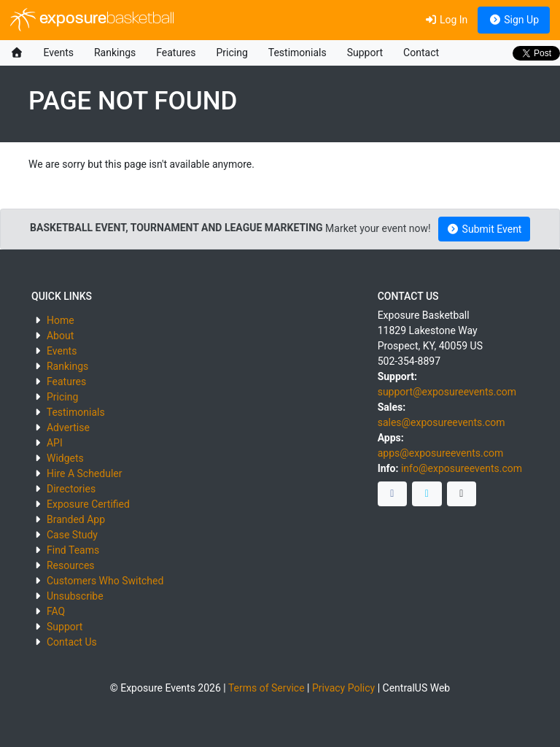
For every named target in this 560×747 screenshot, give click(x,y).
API (55, 443)
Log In (446, 20)
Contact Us (72, 642)
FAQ (56, 611)
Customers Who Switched (105, 581)
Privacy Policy (343, 688)
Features (176, 53)
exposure (92, 20)
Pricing (232, 53)
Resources (71, 565)
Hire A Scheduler (84, 473)
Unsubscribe (75, 596)
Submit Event (485, 229)
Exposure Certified (88, 504)
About (60, 336)
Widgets (65, 458)
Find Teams (73, 550)
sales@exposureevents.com (442, 422)
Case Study (72, 535)
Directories (71, 489)
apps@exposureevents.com (441, 453)
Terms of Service (267, 688)
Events (59, 53)
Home (61, 320)
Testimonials (297, 53)
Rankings (115, 53)
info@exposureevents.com (462, 468)
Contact (421, 53)
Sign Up (514, 20)
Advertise (68, 427)
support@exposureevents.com (447, 392)
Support (365, 53)
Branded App (76, 519)
